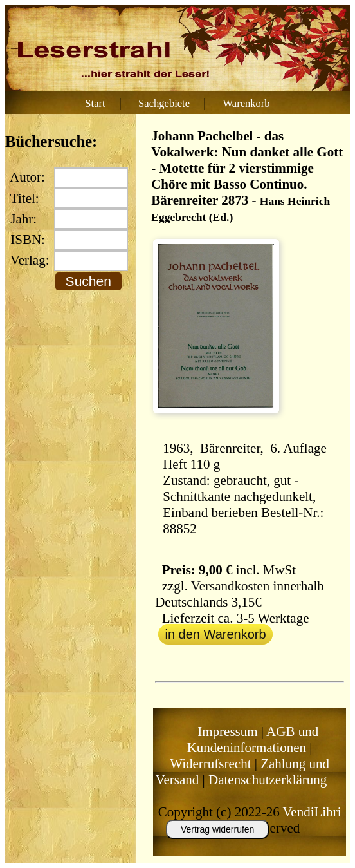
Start (95, 103)
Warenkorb (247, 103)
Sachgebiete (164, 103)
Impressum (227, 731)
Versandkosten (230, 586)
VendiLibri (312, 812)
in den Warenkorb (215, 634)
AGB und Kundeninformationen (253, 740)
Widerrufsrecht (210, 764)
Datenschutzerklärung (268, 780)
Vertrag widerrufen (217, 829)
